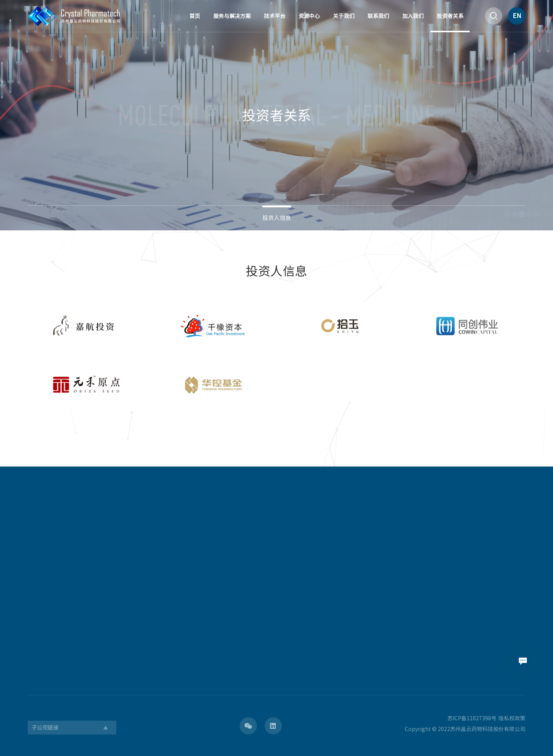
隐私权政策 (512, 718)
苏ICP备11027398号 (472, 718)
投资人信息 (277, 218)
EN (517, 16)
